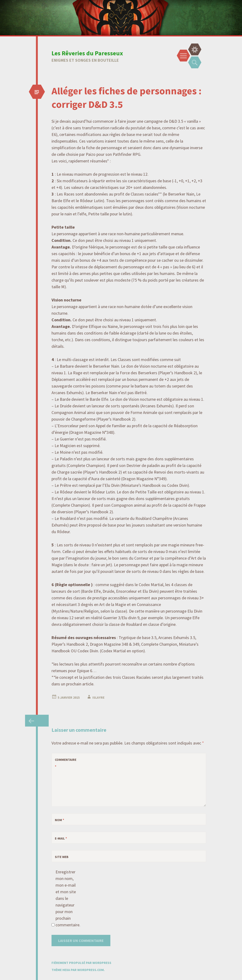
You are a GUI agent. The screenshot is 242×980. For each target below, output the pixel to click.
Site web (62, 857)
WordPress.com (91, 970)
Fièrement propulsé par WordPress (81, 963)
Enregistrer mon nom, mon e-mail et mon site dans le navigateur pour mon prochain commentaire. (66, 898)
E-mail (61, 838)
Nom (59, 820)
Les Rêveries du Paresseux (87, 53)
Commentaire (63, 763)
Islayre (98, 697)
